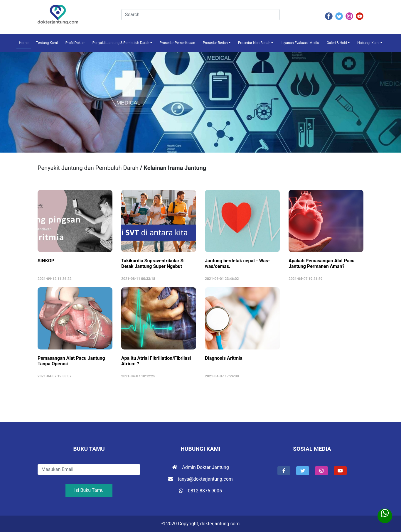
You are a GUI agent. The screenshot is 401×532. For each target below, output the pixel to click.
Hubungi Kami (368, 43)
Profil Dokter (75, 43)
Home (23, 43)
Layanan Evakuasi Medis (300, 43)
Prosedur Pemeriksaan (177, 43)
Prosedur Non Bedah (254, 43)
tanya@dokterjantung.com (201, 479)
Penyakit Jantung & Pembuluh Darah (121, 43)
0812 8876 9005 (201, 491)
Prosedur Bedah (215, 43)
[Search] (201, 15)
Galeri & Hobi (337, 43)
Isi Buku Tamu (89, 490)
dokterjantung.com (220, 524)
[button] (284, 471)
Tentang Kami (47, 43)
